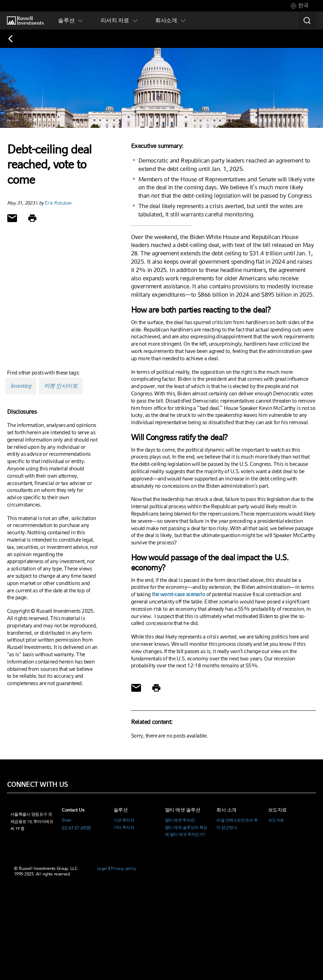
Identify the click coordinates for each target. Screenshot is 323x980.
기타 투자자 (124, 827)
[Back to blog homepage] (14, 39)
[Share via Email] (12, 218)
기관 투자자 (124, 820)
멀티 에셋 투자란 (180, 820)
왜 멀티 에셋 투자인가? (185, 834)
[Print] (32, 218)
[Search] (307, 20)
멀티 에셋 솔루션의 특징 (186, 827)
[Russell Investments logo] (25, 21)
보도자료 (276, 820)
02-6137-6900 (76, 828)
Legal (102, 868)
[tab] (300, 6)
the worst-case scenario (178, 594)
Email (66, 820)
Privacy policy (123, 868)
